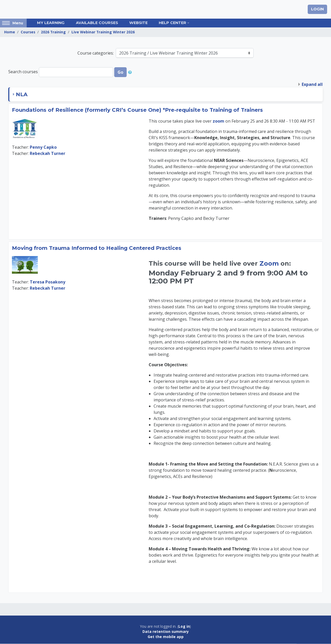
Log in (184, 627)
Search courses (23, 72)
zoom (219, 121)
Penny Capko (43, 147)
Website (138, 23)
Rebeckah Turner (48, 154)
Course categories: (96, 53)
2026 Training (53, 32)
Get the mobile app (166, 637)
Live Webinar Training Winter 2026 (103, 32)
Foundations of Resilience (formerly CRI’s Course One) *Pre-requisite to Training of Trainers (137, 110)
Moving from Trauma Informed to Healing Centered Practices (97, 248)
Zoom (269, 264)
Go (120, 72)
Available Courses (97, 23)
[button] (131, 72)
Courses (28, 32)
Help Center (172, 23)
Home (10, 32)
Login (317, 9)
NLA (22, 95)
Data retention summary (166, 632)
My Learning (51, 23)
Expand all (312, 85)
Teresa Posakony (48, 282)
